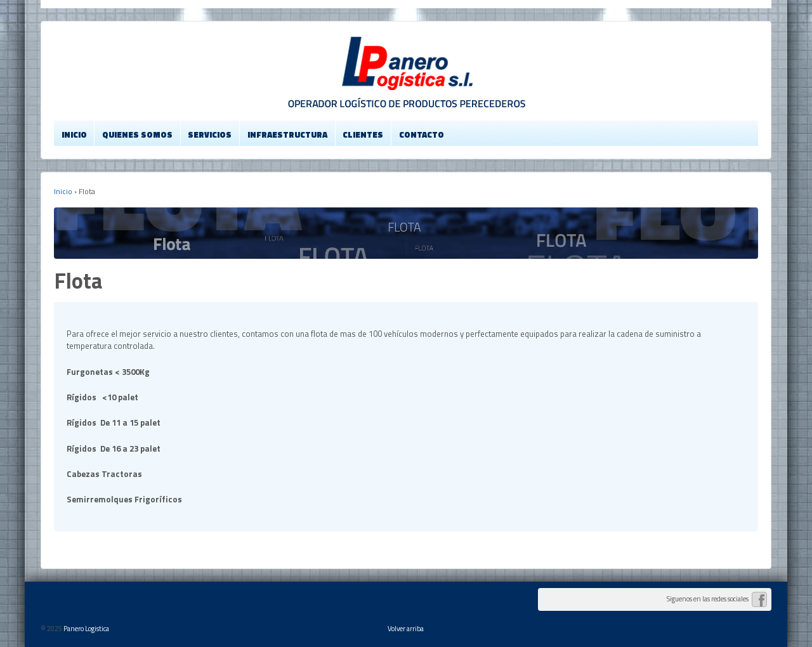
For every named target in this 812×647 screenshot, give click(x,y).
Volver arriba (406, 629)
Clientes (363, 134)
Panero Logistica (86, 629)
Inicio (74, 134)
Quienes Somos (137, 134)
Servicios (210, 134)
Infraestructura (287, 134)
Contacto (422, 134)
